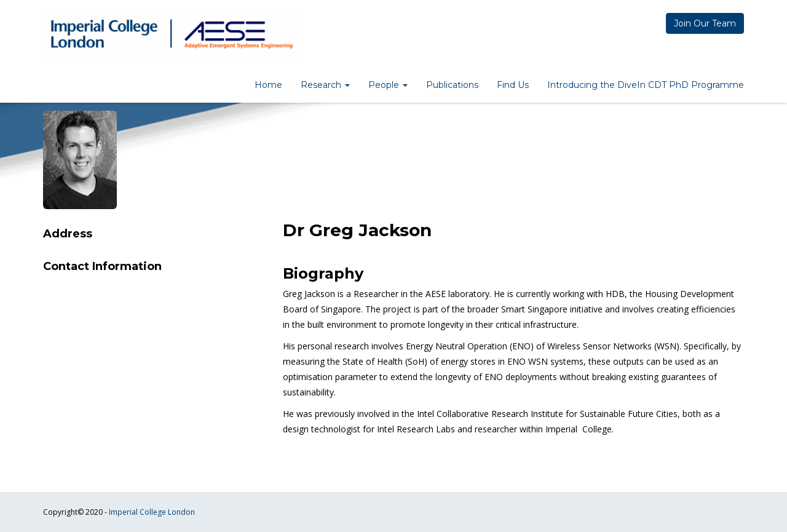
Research (325, 85)
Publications (452, 85)
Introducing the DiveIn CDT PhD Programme (646, 85)
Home (268, 85)
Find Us (513, 85)
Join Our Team (705, 23)
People (388, 85)
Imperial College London (152, 512)
